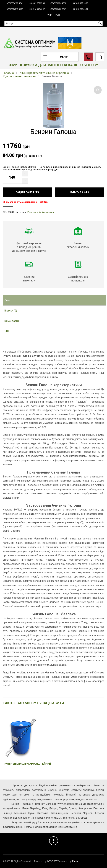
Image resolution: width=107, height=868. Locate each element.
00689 (11, 212)
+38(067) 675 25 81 (37, 3)
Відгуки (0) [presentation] (11, 311)
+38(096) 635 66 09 (58, 9)
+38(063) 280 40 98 (58, 3)
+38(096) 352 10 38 (80, 3)
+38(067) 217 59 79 (15, 9)
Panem (76, 861)
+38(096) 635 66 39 (80, 9)
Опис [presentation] (7, 300)
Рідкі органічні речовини (19, 76)
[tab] (54, 300)
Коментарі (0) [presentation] (12, 321)
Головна (8, 73)
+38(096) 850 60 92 (37, 9)
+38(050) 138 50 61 (15, 3)
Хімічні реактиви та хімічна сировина (44, 73)
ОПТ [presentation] (7, 331)
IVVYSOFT (52, 861)
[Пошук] (53, 23)
